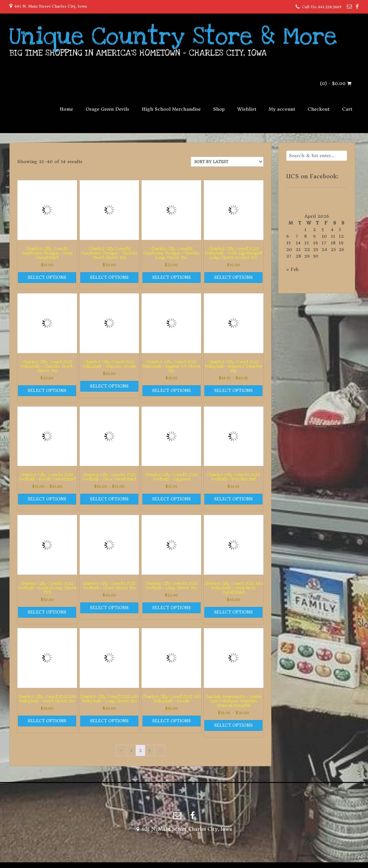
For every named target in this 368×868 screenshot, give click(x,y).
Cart (347, 109)
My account (282, 109)
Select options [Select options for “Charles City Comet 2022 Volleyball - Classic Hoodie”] (109, 386)
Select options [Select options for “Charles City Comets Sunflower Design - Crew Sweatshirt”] (47, 277)
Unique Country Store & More (173, 36)
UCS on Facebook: (312, 176)
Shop (219, 109)
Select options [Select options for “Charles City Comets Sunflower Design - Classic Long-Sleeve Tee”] (172, 277)
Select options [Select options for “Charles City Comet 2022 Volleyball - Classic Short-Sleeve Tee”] (47, 391)
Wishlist (247, 109)
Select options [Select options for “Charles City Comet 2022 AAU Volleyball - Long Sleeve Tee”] (109, 721)
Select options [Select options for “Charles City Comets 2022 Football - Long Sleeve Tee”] (172, 608)
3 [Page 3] (150, 750)
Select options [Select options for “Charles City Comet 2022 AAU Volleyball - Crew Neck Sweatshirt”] (233, 612)
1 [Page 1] (131, 750)
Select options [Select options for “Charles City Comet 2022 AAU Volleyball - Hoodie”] (172, 721)
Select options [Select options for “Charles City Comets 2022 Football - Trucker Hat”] (233, 499)
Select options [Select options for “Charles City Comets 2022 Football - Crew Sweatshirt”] (109, 499)
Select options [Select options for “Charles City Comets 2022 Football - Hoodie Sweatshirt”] (47, 499)
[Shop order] (227, 162)
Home (66, 109)
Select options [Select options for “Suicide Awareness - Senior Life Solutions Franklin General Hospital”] (233, 725)
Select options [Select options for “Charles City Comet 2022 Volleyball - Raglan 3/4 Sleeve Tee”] (172, 391)
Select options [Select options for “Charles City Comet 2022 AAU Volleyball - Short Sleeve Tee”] (47, 721)
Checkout (319, 109)
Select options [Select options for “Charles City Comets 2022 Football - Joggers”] (172, 499)
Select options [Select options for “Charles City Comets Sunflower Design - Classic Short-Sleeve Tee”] (109, 277)
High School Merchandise (171, 109)
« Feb (292, 269)
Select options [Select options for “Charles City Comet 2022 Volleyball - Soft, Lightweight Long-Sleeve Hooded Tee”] (233, 277)
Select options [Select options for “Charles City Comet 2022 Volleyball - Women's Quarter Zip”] (233, 391)
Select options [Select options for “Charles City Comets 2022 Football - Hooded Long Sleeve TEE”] (47, 612)
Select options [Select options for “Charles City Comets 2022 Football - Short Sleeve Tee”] (109, 608)
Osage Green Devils (107, 109)
